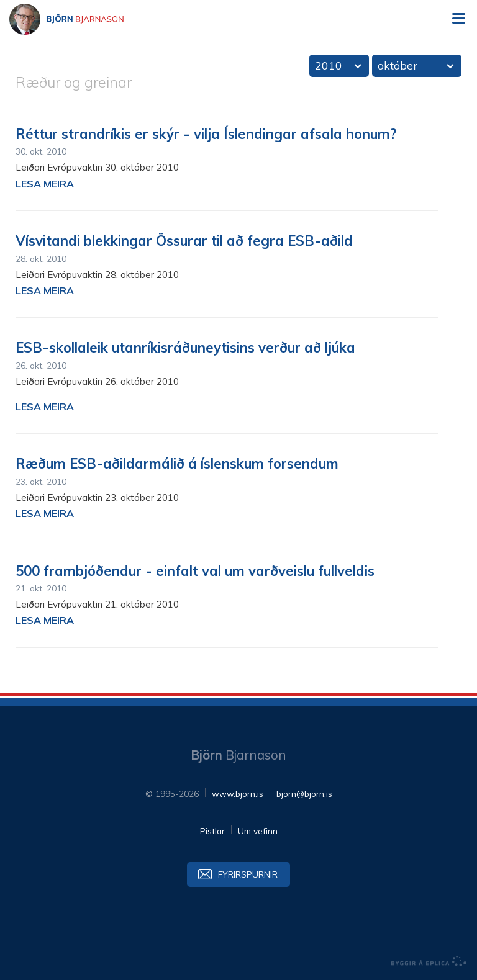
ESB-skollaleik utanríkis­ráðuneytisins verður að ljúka (185, 348)
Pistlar (212, 831)
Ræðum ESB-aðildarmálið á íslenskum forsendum (177, 464)
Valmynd (458, 19)
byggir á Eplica (429, 961)
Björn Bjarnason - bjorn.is (78, 19)
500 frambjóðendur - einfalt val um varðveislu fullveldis (195, 571)
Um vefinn (258, 831)
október (397, 65)
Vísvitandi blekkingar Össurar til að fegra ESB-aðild (184, 241)
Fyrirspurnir (248, 874)
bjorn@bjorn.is (304, 793)
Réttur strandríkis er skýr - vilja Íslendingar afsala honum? (206, 134)
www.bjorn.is (238, 793)
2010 (329, 65)
